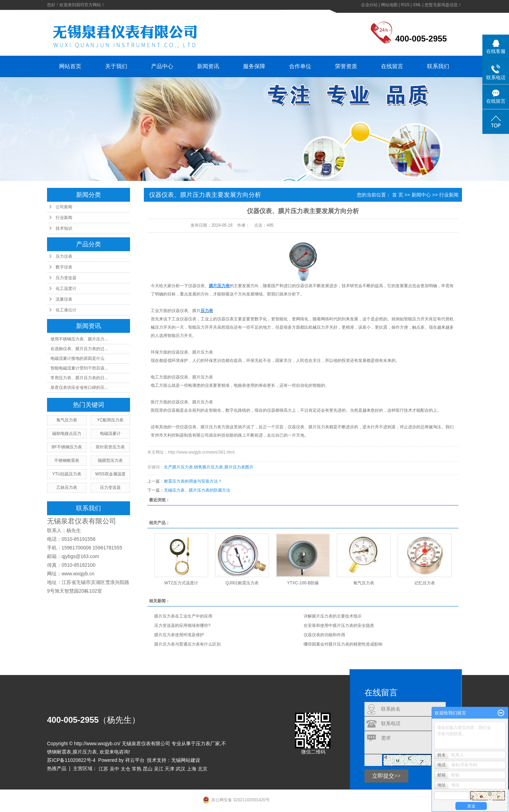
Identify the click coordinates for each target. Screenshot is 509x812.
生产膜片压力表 (178, 467)
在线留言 (392, 66)
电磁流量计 (110, 434)
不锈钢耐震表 (67, 460)
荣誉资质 (346, 66)
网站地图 (389, 5)
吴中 (114, 769)
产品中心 (162, 66)
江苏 (103, 769)
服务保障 (254, 66)
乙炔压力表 (67, 487)
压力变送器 (66, 278)
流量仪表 (64, 299)
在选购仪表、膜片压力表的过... (79, 349)
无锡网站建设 (186, 760)
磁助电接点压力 (67, 434)
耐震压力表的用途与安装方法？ (193, 481)
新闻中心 (421, 195)
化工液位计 (66, 310)
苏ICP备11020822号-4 (71, 760)
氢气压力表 (67, 420)
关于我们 (116, 66)
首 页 (398, 195)
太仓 (126, 769)
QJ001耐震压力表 (242, 583)
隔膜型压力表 (110, 460)
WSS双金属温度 (110, 474)
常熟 (137, 769)
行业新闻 (64, 218)
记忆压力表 (425, 583)
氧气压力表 (364, 583)
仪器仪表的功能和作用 (324, 635)
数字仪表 (64, 267)
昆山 (148, 769)
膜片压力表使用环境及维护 (179, 635)
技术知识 (64, 228)
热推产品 (57, 768)
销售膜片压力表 (209, 467)
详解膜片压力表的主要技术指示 (333, 616)
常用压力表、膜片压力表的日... (79, 378)
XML (417, 5)
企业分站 (369, 5)
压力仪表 (64, 256)
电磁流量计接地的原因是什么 (77, 358)
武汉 (181, 769)
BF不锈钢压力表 (67, 447)
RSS (405, 5)
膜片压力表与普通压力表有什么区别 (187, 644)
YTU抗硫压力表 (67, 474)
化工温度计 (66, 289)
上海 (192, 769)
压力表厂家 (208, 743)
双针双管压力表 (110, 447)
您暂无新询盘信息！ (443, 5)
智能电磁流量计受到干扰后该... (79, 368)
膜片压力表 (85, 752)
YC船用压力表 (110, 420)
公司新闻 (64, 207)
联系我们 (438, 66)
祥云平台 (135, 760)
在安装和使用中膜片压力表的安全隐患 (339, 626)
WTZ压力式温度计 (181, 583)
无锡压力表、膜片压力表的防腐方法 (197, 490)
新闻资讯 (208, 66)
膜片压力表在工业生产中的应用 (183, 616)
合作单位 (300, 66)
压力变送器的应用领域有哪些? (182, 626)
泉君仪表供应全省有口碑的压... (79, 387)
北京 (203, 769)
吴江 (159, 769)
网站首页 (70, 66)
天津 (169, 769)
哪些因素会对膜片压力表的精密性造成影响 (343, 644)
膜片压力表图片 (239, 467)
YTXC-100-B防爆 (303, 583)
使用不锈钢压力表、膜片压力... (79, 339)
